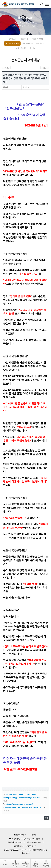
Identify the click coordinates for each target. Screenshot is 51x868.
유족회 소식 (12, 39)
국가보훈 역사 (23, 39)
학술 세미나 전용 (28, 43)
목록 (46, 818)
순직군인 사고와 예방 (12, 43)
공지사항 (32, 48)
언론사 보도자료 (21, 48)
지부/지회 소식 (41, 43)
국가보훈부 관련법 (37, 39)
